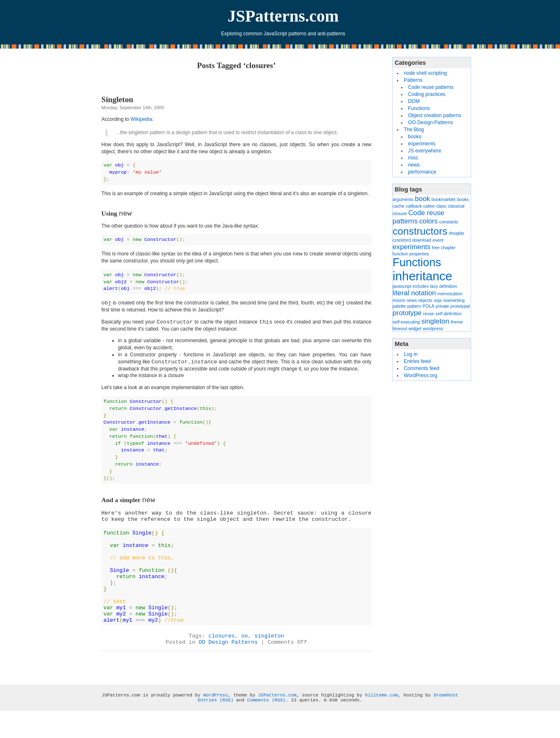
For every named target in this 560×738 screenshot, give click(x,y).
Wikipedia (141, 119)
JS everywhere (425, 151)
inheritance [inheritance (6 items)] (422, 276)
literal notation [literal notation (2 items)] (414, 293)
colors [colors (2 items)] (429, 221)
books (415, 137)
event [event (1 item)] (438, 240)
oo (245, 655)
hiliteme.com (382, 714)
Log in (411, 354)
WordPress (215, 714)
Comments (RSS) (266, 719)
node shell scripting (425, 73)
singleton (269, 655)
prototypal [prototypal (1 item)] (460, 306)
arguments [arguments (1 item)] (403, 199)
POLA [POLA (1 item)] (428, 306)
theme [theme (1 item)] (457, 322)
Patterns (413, 80)
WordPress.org (420, 375)
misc (413, 158)
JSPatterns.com (283, 16)
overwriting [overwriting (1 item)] (454, 300)
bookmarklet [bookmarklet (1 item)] (443, 199)
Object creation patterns (435, 115)
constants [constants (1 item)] (449, 222)
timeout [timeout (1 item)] (400, 329)
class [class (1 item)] (441, 206)
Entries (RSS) (216, 719)
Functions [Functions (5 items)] (417, 262)
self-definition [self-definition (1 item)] (448, 314)
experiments (422, 144)
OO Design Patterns (228, 661)
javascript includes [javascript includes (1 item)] (411, 286)
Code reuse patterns (431, 87)
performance (422, 172)
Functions (419, 108)
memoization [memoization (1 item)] (450, 294)
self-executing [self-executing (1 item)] (406, 322)
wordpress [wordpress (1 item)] (433, 329)
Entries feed (417, 361)
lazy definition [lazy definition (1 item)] (443, 286)
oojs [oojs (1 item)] (438, 300)
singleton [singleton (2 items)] (435, 321)
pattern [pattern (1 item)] (414, 306)
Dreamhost (446, 714)
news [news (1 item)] (412, 300)
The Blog (414, 130)
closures (222, 655)
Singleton (117, 99)
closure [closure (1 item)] (400, 213)
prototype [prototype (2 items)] (407, 313)
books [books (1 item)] (463, 199)
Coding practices (427, 94)
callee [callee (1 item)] (429, 206)
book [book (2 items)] (422, 199)
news (414, 165)
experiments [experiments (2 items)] (411, 247)
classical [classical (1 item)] (456, 206)
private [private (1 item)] (442, 306)
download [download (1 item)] (422, 240)
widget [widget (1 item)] (415, 329)
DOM (414, 101)
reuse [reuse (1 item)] (429, 314)
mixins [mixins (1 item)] (399, 300)
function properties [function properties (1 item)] (411, 254)
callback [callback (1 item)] (414, 206)
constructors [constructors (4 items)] (420, 231)
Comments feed (421, 368)
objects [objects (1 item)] (425, 300)
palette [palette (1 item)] (399, 306)
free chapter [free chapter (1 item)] (444, 248)
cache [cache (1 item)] (398, 206)
